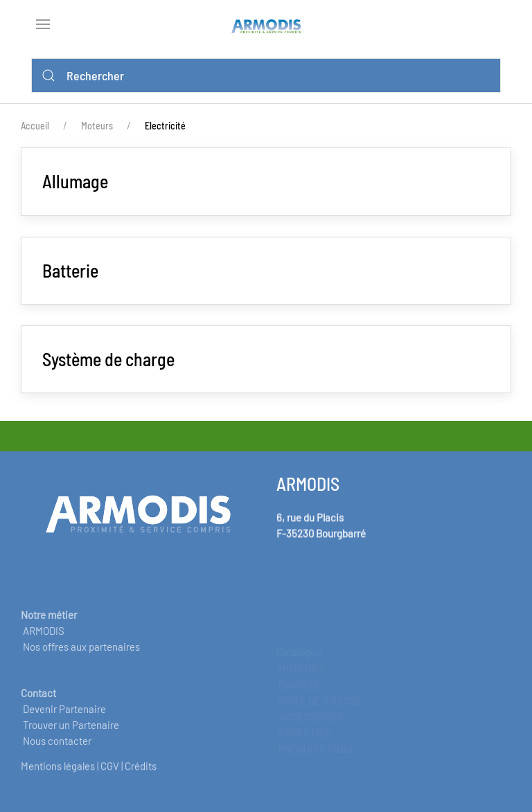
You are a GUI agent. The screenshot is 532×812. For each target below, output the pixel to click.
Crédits (141, 773)
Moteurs (97, 126)
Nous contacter (57, 755)
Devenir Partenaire (64, 723)
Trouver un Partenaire (71, 739)
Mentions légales (58, 773)
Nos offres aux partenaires (81, 661)
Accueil (35, 126)
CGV (110, 773)
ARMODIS (44, 644)
